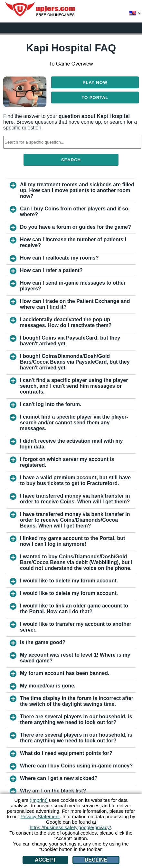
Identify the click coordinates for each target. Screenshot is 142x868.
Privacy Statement (40, 816)
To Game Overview (71, 64)
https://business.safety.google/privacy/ (70, 827)
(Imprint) (39, 800)
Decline (96, 860)
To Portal (95, 97)
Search (71, 160)
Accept (45, 860)
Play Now (95, 82)
